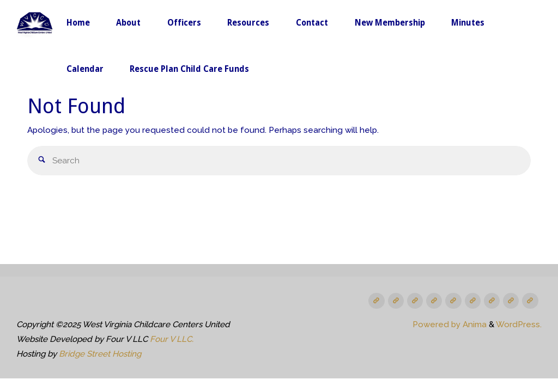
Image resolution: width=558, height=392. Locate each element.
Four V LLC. (172, 339)
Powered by (436, 324)
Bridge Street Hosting (100, 354)
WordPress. (519, 324)
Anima (474, 324)
